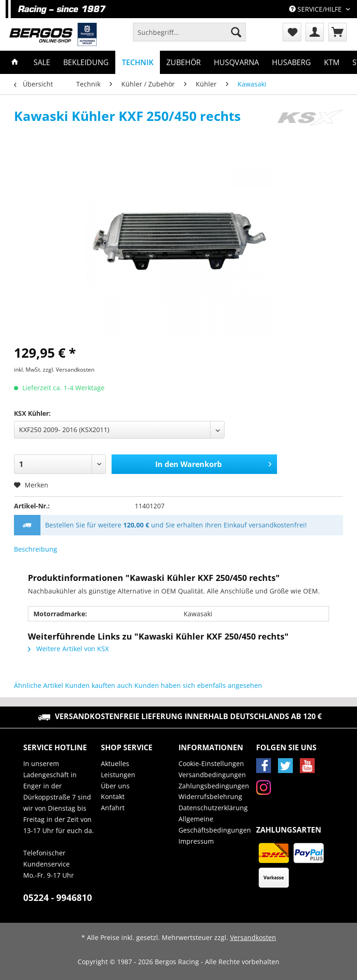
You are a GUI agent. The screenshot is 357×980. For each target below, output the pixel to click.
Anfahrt (113, 808)
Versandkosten (253, 937)
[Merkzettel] (292, 32)
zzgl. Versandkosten (69, 370)
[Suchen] (236, 32)
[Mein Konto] (315, 32)
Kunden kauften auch (99, 685)
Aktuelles (115, 763)
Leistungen (118, 775)
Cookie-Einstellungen (211, 763)
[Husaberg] (291, 62)
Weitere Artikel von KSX (68, 649)
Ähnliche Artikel (39, 685)
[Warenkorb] (337, 32)
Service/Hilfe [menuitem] (316, 9)
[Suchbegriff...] (189, 32)
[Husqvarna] (236, 62)
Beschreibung (36, 549)
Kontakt (113, 797)
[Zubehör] (184, 62)
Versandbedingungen (212, 775)
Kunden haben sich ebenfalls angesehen (198, 685)
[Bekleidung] (86, 62)
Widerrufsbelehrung (210, 797)
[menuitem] (189, 37)
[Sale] (42, 62)
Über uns (115, 786)
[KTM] (332, 62)
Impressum (196, 841)
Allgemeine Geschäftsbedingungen (215, 824)
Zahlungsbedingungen (214, 786)
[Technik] (138, 62)
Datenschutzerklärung (213, 808)
